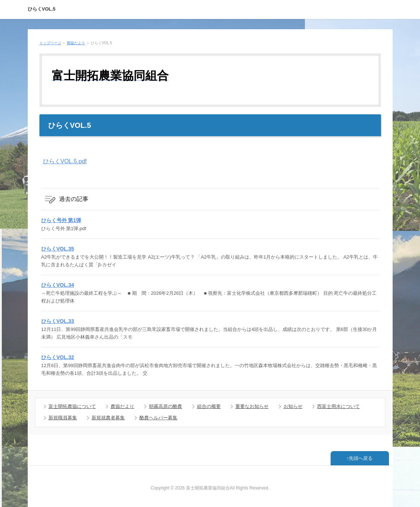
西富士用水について (338, 406)
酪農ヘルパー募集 (158, 418)
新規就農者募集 (108, 418)
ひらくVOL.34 (58, 285)
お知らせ (293, 406)
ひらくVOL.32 (58, 357)
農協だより (76, 43)
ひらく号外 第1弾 (61, 220)
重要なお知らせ (252, 406)
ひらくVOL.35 (58, 249)
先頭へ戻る (361, 458)
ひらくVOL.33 (58, 321)
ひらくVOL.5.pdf (65, 161)
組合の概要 (209, 406)
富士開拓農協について (72, 406)
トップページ (50, 43)
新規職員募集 (63, 418)
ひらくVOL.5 (42, 9)
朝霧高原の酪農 (165, 406)
